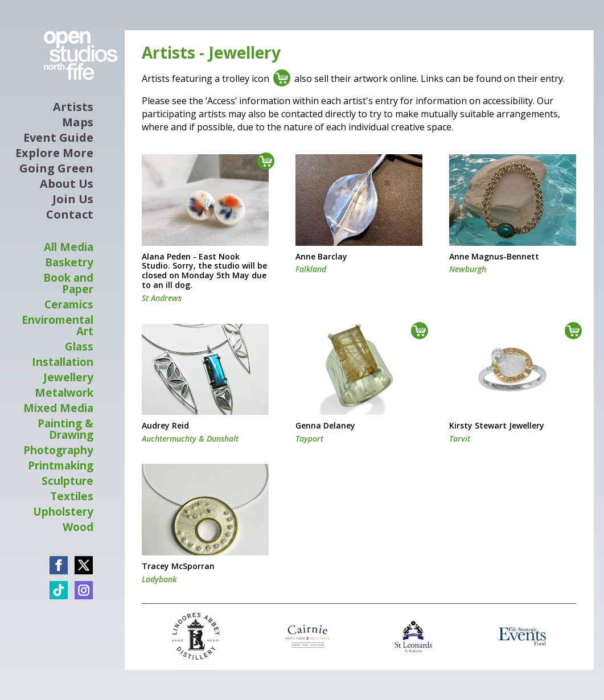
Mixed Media (58, 408)
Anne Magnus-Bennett (494, 257)
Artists (73, 107)
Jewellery (68, 377)
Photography (58, 450)
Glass (79, 347)
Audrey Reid (165, 426)
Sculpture (67, 481)
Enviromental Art (57, 326)
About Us (67, 184)
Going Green (56, 168)
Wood (78, 527)
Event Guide (58, 138)
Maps (78, 122)
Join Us (73, 199)
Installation (63, 362)
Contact (70, 215)
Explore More (54, 153)
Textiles (72, 496)
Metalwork (64, 393)
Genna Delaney (325, 426)
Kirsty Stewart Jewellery (497, 426)
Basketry (69, 262)
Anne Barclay (321, 257)
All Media (69, 247)
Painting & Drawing (65, 429)
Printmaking (61, 466)
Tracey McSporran (178, 567)
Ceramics (69, 304)
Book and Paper (68, 283)
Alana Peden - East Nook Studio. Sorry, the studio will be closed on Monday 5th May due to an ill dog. (204, 271)
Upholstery (63, 512)
